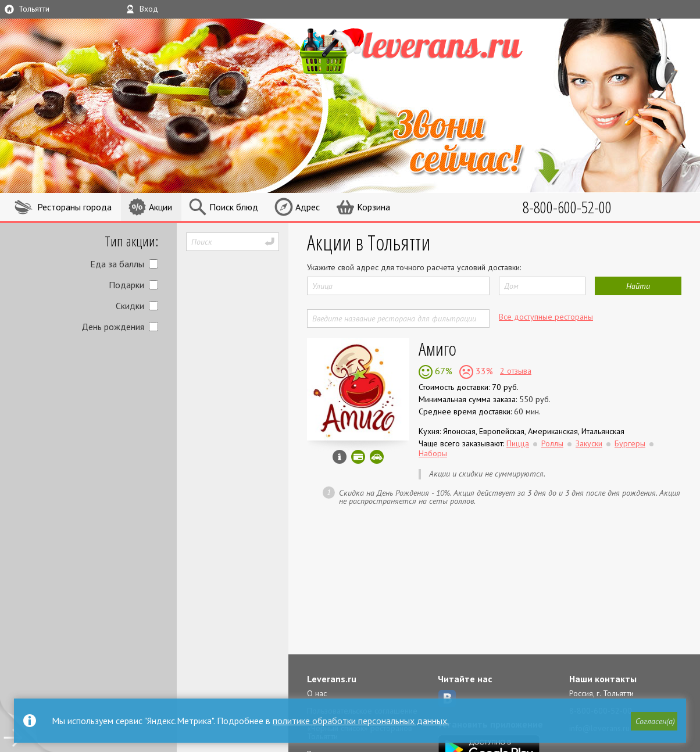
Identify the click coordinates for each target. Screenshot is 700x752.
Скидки (130, 306)
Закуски (589, 443)
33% (483, 371)
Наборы (433, 453)
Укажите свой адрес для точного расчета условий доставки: (414, 267)
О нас (317, 693)
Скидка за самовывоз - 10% (377, 457)
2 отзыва (516, 371)
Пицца (518, 443)
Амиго (437, 348)
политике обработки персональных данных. (361, 721)
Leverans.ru (332, 679)
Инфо (340, 457)
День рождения (113, 327)
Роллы (552, 443)
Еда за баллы (117, 264)
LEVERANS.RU (429, 49)
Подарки (126, 285)
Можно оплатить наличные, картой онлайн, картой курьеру (358, 457)
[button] (654, 721)
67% (442, 371)
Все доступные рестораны (546, 317)
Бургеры (630, 443)
